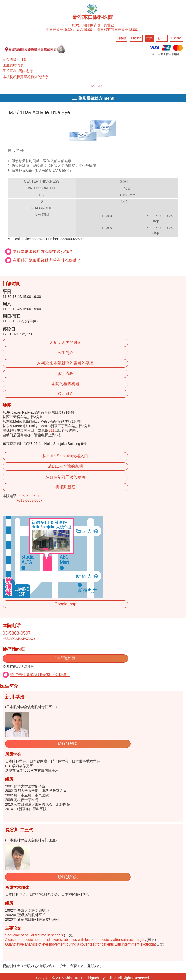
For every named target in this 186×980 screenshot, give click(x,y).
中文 (149, 38)
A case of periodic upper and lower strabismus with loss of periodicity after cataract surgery (76, 940)
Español (177, 38)
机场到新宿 (65, 487)
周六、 (77, 25)
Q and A (65, 394)
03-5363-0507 (29, 496)
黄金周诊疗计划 (15, 59)
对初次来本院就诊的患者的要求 (65, 363)
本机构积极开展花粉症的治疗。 (27, 77)
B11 (51, 430)
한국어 (162, 38)
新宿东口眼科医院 (93, 17)
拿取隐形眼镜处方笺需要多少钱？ (43, 252)
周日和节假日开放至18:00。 (119, 30)
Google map (65, 604)
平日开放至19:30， (60, 30)
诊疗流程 (65, 373)
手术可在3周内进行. (18, 71)
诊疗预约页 (65, 658)
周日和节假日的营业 (98, 25)
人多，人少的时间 (65, 342)
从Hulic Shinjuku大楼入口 (65, 456)
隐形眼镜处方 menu (93, 98)
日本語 (122, 38)
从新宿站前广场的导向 (65, 477)
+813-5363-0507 (30, 500)
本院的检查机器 (65, 384)
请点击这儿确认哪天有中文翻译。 (40, 675)
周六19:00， (86, 30)
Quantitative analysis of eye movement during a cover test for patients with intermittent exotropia (80, 944)
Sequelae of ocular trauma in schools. (34, 935)
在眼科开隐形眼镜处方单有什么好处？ (47, 260)
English (136, 38)
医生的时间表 (13, 65)
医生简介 (65, 353)
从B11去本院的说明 (65, 466)
